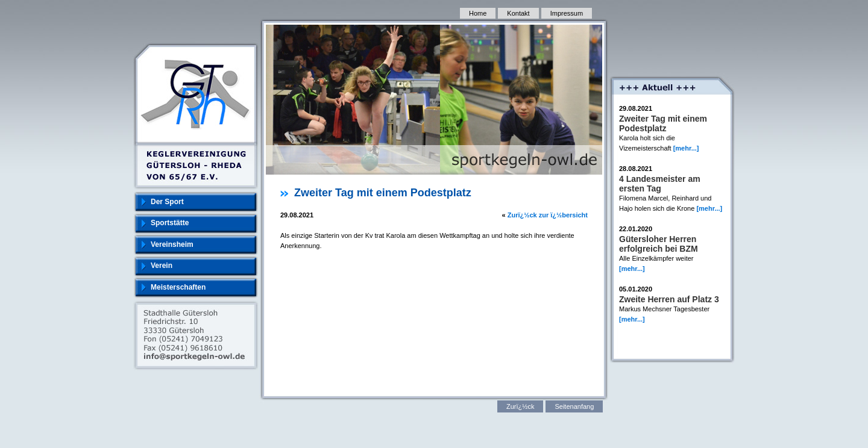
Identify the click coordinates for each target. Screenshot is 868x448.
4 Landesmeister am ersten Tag (660, 184)
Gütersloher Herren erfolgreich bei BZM (659, 244)
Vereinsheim (172, 244)
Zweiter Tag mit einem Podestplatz (663, 123)
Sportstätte (170, 223)
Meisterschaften (178, 287)
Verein (162, 266)
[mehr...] (686, 148)
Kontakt (518, 13)
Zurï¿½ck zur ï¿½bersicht (548, 215)
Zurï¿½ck (520, 406)
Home (478, 13)
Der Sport (167, 202)
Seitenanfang (574, 406)
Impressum (567, 13)
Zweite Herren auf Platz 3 (669, 299)
